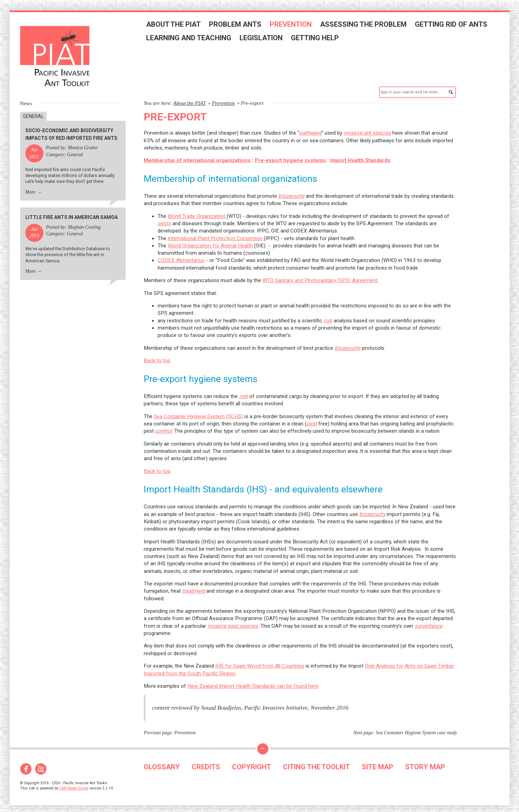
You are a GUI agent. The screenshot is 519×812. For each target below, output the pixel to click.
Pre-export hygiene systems (290, 157)
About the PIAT (176, 25)
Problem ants (238, 25)
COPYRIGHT (252, 763)
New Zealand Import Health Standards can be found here (253, 683)
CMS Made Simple (74, 785)
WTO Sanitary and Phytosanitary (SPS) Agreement (320, 277)
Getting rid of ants (454, 25)
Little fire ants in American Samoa (72, 214)
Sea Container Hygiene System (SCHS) (198, 413)
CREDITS (206, 763)
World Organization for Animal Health (210, 242)
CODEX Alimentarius (181, 257)
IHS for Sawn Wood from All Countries (260, 663)
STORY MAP (425, 763)
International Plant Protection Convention (216, 235)
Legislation (263, 39)
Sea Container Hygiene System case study (416, 730)
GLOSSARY (162, 763)
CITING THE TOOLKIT (316, 763)
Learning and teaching (191, 39)
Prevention (293, 25)
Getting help (317, 39)
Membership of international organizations (197, 157)
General (33, 113)
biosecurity (291, 193)
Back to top (157, 357)
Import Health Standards (360, 157)
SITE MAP (378, 763)
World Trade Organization (197, 213)
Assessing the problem (366, 25)
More (31, 189)
